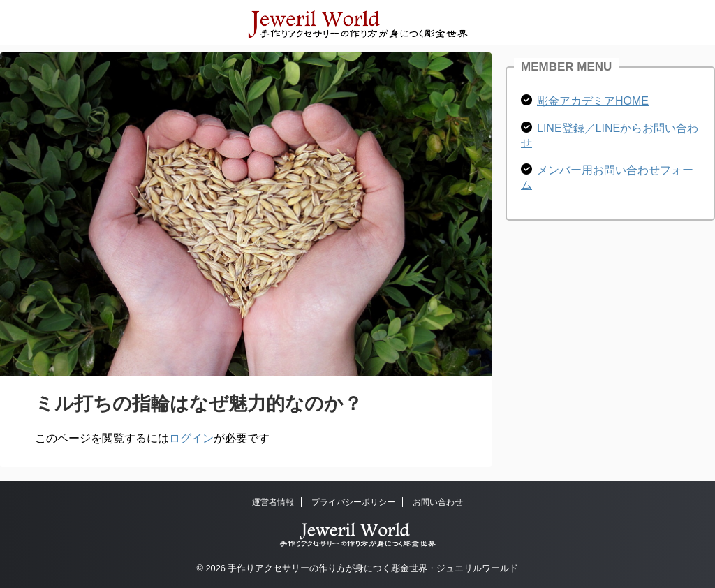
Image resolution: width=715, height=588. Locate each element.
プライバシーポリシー (353, 502)
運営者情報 (273, 502)
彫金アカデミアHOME (593, 101)
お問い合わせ (438, 502)
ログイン (191, 438)
